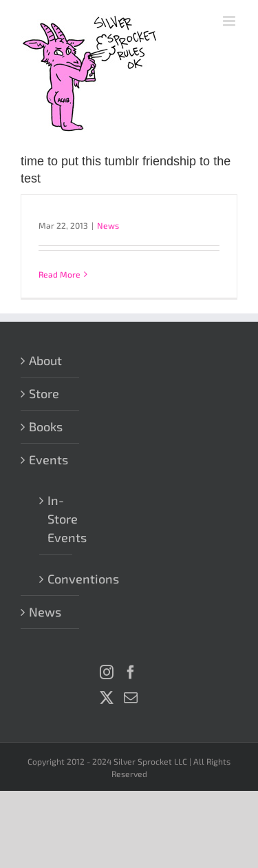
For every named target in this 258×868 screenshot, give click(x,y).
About (45, 360)
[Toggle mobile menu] (230, 21)
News (108, 225)
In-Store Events (56, 519)
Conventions (56, 579)
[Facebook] (131, 672)
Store (44, 393)
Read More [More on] (60, 274)
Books (46, 426)
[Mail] (131, 698)
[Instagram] (107, 672)
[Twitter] (107, 698)
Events (49, 459)
